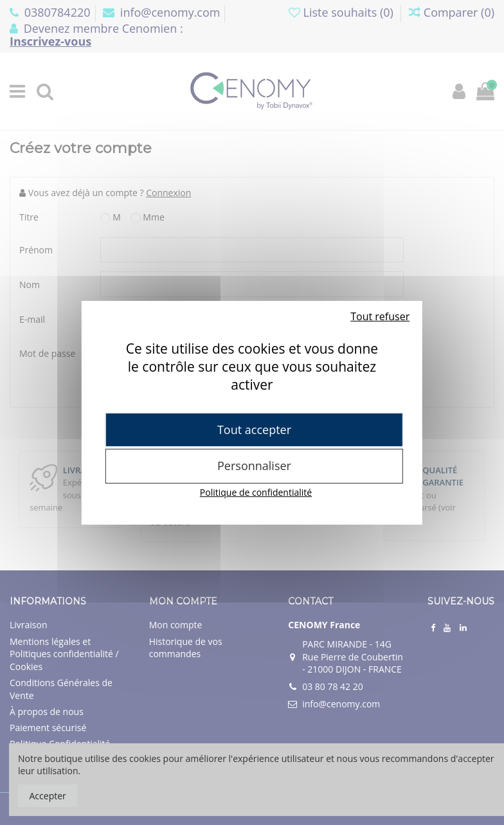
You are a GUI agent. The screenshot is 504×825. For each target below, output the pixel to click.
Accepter (48, 796)
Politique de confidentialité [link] (256, 492)
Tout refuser (380, 316)
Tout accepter (254, 429)
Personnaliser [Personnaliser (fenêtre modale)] (254, 466)
